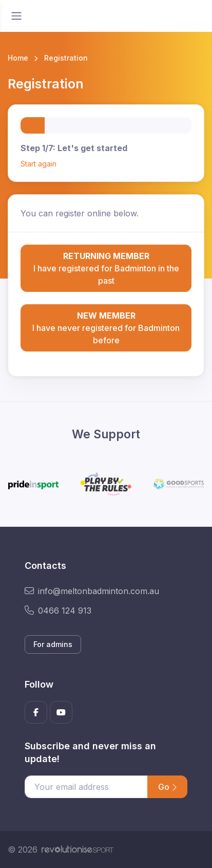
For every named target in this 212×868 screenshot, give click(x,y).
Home (18, 58)
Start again (38, 164)
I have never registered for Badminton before (106, 327)
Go (167, 787)
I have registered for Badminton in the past (106, 268)
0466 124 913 (58, 611)
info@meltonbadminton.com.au (92, 591)
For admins (53, 644)
